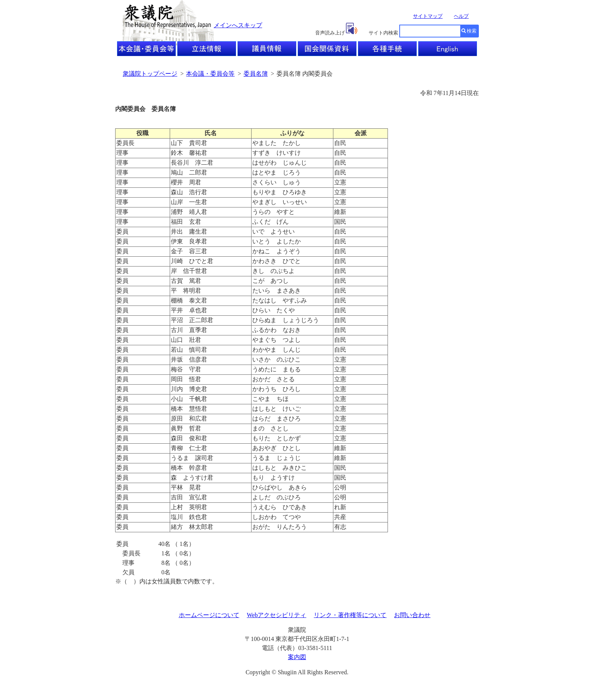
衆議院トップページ (150, 74)
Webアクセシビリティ (277, 615)
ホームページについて (209, 615)
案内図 (297, 657)
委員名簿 (256, 74)
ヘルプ (461, 16)
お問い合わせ (412, 615)
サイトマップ (428, 16)
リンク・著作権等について (350, 615)
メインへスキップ (238, 25)
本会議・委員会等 (210, 74)
